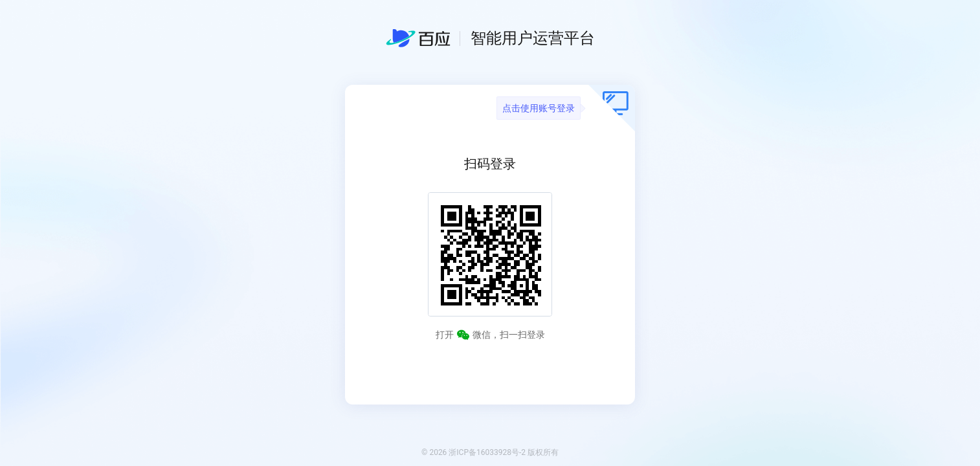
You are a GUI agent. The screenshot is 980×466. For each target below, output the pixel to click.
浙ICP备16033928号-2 (487, 452)
